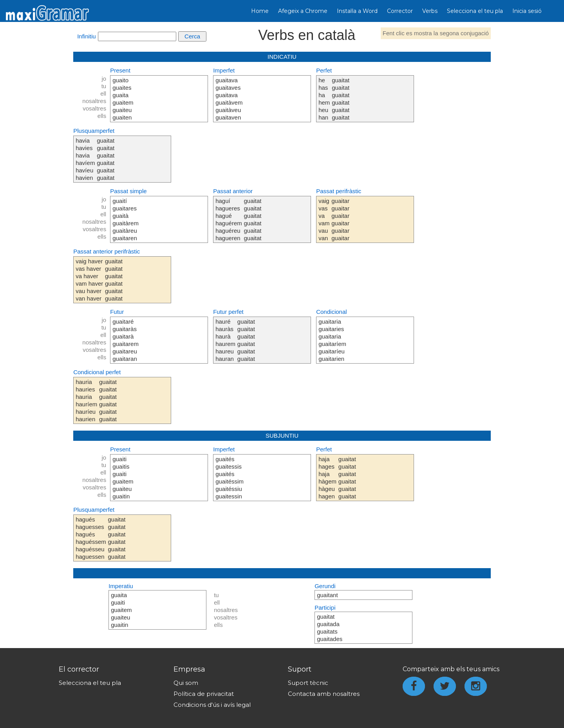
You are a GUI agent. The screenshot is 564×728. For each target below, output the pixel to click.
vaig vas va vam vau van (324, 219)
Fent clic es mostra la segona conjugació (436, 33)
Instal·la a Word (357, 11)
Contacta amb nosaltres (324, 694)
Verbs (430, 11)
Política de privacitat (204, 694)
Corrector (400, 11)
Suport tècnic (308, 683)
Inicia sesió (527, 11)
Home (260, 11)
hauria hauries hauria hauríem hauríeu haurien (86, 400)
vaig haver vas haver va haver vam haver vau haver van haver (89, 280)
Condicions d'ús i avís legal (212, 705)
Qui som (186, 683)
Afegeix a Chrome (303, 11)
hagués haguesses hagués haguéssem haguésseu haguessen (91, 538)
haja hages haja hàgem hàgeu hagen (327, 478)
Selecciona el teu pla (475, 11)
